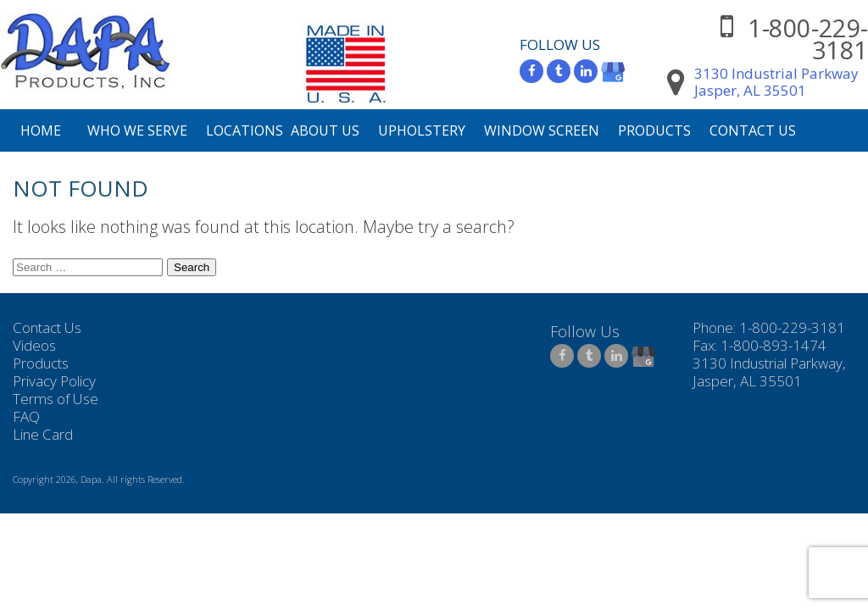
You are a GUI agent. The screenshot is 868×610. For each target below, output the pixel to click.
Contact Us (753, 130)
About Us (325, 130)
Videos (34, 345)
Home (41, 130)
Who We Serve (137, 130)
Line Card (43, 434)
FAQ (26, 416)
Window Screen (542, 130)
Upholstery (422, 130)
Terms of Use (56, 399)
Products (654, 130)
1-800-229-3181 (808, 39)
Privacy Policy (54, 381)
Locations (245, 130)
